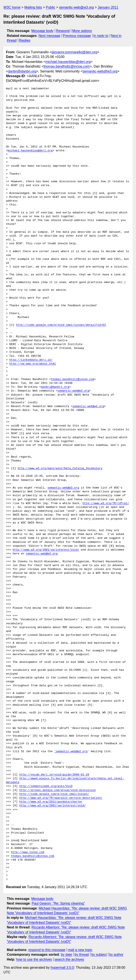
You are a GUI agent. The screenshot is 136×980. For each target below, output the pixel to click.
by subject (99, 955)
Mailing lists (33, 7)
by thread (82, 955)
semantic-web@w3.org (76, 7)
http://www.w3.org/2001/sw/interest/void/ (46, 550)
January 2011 (108, 7)
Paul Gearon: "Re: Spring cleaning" (58, 903)
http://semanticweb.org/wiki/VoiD (46, 786)
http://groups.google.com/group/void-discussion (57, 790)
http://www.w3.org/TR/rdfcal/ (106, 503)
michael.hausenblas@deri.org (68, 62)
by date (66, 955)
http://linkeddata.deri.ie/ (31, 360)
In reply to (101, 36)
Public (51, 7)
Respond (63, 31)
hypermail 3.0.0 (62, 968)
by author (116, 955)
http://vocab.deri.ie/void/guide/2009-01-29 (54, 775)
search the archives (69, 959)
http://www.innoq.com (27, 852)
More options (82, 31)
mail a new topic (80, 950)
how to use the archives (34, 959)
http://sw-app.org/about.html (33, 364)
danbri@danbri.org (22, 71)
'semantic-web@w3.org (71, 752)
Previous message (77, 36)
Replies (25, 40)
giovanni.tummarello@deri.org (74, 52)
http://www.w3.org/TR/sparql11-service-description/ (61, 798)
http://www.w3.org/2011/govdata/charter (51, 802)
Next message (49, 36)
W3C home (12, 7)
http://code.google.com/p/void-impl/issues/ (54, 794)
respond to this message (47, 950)
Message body (42, 31)
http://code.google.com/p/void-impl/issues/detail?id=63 (61, 325)
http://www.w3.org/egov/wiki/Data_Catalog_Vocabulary (60, 468)
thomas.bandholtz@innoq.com (67, 66)
